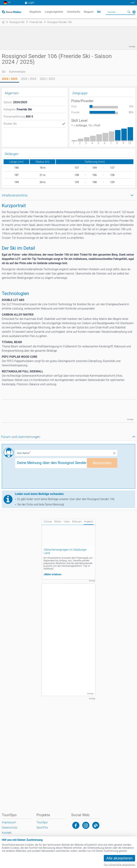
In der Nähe (134, 12)
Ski (4, 72)
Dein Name (24, 453)
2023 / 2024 (28, 79)
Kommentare (17, 72)
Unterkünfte (74, 12)
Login (31, 3)
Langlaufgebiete (54, 12)
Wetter (58, 522)
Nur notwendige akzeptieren (120, 865)
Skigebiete (35, 12)
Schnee (48, 522)
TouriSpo (42, 822)
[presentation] (42, 480)
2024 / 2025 (10, 79)
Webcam (77, 522)
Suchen (129, 12)
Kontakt (7, 833)
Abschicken (102, 463)
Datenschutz (10, 828)
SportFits (42, 828)
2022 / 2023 (47, 79)
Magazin (89, 12)
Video (67, 522)
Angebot (89, 522)
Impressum (9, 822)
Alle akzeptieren (119, 858)
